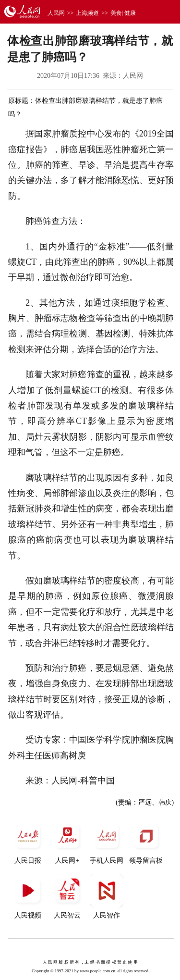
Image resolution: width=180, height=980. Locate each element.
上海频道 (87, 13)
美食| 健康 (123, 13)
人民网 (56, 13)
